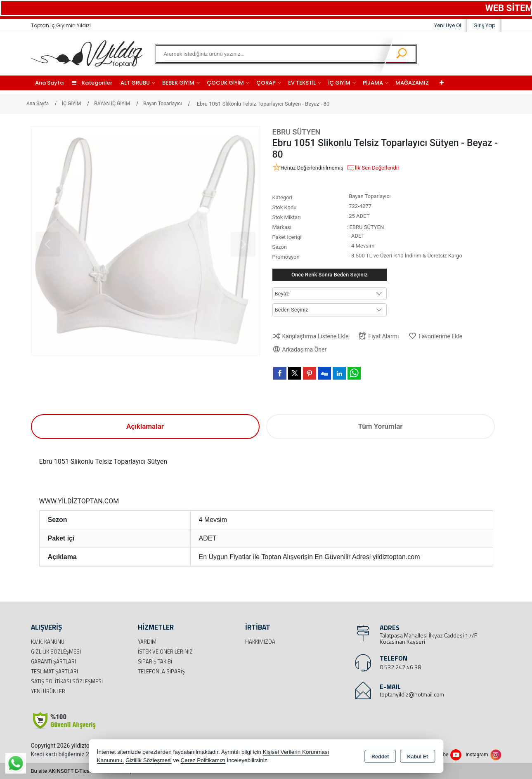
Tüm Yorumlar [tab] (381, 426)
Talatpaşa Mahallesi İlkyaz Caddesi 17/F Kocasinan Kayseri (428, 638)
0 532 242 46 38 (400, 667)
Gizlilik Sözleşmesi (56, 652)
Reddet (380, 757)
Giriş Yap (484, 25)
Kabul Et (417, 757)
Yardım (147, 642)
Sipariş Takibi (155, 661)
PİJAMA (373, 83)
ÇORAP (266, 83)
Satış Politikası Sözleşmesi (67, 681)
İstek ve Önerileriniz (165, 652)
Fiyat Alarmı (378, 336)
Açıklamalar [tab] (145, 426)
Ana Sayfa (49, 83)
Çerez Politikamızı (203, 760)
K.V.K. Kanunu (48, 642)
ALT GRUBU (135, 83)
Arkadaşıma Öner (300, 349)
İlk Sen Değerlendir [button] (373, 168)
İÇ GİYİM (339, 83)
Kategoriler (92, 83)
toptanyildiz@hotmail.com (412, 694)
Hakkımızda (260, 642)
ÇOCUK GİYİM (225, 83)
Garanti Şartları (53, 661)
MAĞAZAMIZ (412, 83)
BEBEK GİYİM (178, 83)
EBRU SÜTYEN (297, 132)
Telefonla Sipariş (161, 671)
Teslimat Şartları (54, 671)
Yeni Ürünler (48, 691)
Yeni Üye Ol (448, 25)
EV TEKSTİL (302, 83)
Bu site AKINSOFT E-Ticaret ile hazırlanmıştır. (84, 771)
